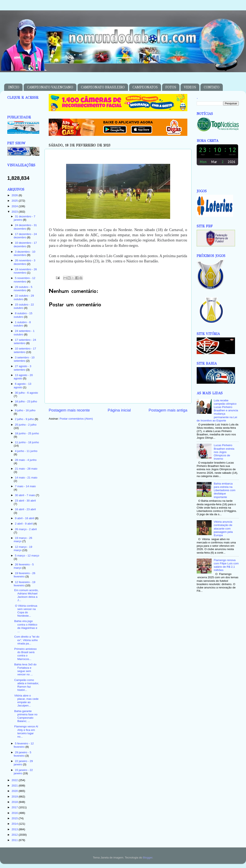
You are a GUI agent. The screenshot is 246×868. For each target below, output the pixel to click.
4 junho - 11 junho (26, 451)
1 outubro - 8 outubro (22, 324)
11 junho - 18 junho (27, 442)
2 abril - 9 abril (24, 524)
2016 (15, 813)
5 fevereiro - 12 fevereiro (24, 745)
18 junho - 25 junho (27, 433)
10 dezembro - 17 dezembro (25, 244)
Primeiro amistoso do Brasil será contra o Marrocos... (25, 654)
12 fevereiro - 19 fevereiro (24, 584)
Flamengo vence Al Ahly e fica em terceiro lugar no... (26, 732)
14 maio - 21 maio (26, 478)
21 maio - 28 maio (26, 469)
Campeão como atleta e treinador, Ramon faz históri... (27, 685)
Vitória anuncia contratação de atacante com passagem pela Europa (223, 528)
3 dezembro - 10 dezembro (24, 253)
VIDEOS (190, 87)
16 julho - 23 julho (26, 401)
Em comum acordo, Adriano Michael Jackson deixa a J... (26, 595)
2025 (15, 201)
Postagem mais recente (69, 410)
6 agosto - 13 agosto (22, 385)
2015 (15, 818)
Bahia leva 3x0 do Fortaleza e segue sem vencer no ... (25, 670)
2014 (15, 824)
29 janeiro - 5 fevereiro (22, 754)
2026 (15, 195)
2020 (15, 791)
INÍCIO (14, 87)
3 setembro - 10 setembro (24, 359)
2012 (15, 835)
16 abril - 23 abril (25, 509)
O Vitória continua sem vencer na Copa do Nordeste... (26, 611)
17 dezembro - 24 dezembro (25, 236)
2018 (15, 802)
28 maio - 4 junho (26, 460)
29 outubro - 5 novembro (23, 289)
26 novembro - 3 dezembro (24, 262)
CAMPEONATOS (145, 87)
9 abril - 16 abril (25, 518)
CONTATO (212, 87)
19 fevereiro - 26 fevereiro (24, 575)
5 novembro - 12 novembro (24, 280)
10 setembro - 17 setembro (25, 350)
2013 (15, 829)
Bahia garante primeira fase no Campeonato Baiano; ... (26, 716)
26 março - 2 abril (26, 529)
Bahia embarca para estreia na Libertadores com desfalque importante (224, 490)
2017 (15, 807)
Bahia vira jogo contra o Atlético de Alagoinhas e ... (26, 626)
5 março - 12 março (27, 556)
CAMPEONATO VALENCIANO (50, 87)
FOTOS (171, 87)
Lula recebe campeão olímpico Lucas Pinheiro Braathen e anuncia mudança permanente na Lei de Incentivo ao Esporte (217, 410)
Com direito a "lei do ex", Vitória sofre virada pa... (27, 640)
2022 (15, 780)
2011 (15, 840)
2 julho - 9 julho (25, 419)
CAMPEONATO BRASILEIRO (103, 87)
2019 (15, 797)
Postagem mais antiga (168, 410)
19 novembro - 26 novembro (25, 271)
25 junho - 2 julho (26, 425)
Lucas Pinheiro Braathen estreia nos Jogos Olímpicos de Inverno (224, 452)
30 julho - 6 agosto (26, 393)
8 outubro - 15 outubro (23, 315)
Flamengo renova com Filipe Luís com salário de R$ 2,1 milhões (226, 565)
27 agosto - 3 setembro (22, 368)
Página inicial (119, 410)
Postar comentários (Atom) (76, 419)
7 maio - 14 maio (25, 486)
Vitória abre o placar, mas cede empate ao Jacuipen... (26, 701)
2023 (15, 212)
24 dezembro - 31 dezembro (25, 227)
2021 (15, 786)
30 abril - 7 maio (25, 495)
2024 (15, 206)
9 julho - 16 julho (25, 410)
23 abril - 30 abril (25, 501)
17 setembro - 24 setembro (25, 341)
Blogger (148, 858)
